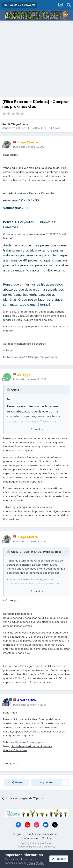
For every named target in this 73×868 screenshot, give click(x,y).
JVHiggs (48, 552)
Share (17, 782)
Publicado (29, 147)
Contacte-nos (29, 838)
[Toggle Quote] (9, 390)
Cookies (47, 838)
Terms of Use (35, 863)
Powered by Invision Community (37, 847)
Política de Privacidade (42, 834)
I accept (59, 859)
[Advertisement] (36, 59)
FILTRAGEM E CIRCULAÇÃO (43, 128)
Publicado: (30, 379)
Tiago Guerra (20, 124)
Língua (18, 834)
